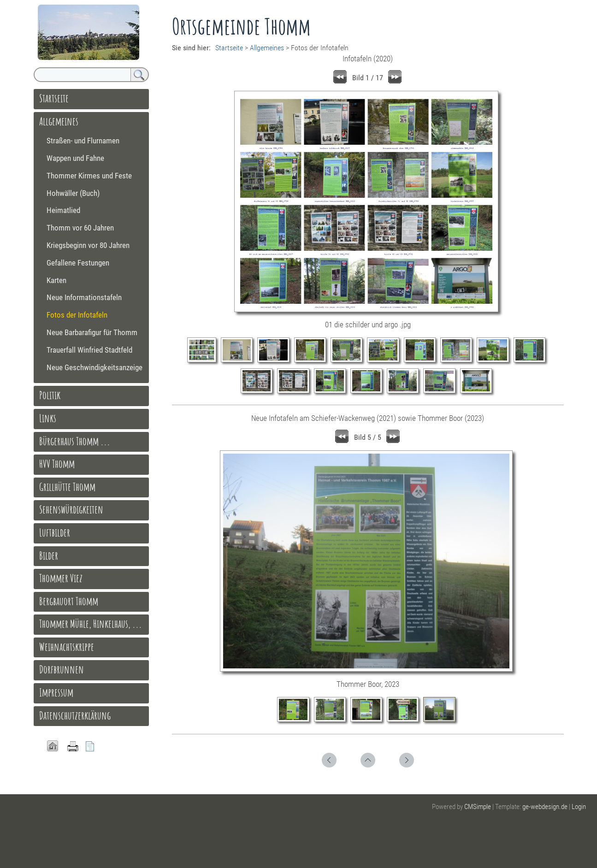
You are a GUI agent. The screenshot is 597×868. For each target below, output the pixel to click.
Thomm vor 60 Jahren (80, 228)
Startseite (229, 48)
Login (579, 807)
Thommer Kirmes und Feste (89, 176)
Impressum (56, 692)
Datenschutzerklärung (75, 715)
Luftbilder (55, 532)
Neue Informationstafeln (84, 297)
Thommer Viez (61, 578)
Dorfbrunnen (62, 669)
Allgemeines (267, 48)
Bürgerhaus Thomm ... (75, 441)
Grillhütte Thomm (67, 487)
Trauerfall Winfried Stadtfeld (89, 350)
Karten (56, 280)
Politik (50, 395)
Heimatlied (63, 210)
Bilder (49, 555)
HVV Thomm (57, 464)
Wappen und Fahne (75, 158)
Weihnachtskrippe (67, 647)
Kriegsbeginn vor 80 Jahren (88, 245)
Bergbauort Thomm (69, 601)
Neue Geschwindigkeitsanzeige (95, 367)
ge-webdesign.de (545, 807)
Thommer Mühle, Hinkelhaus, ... (91, 624)
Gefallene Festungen (78, 263)
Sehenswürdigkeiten (71, 509)
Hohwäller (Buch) (73, 193)
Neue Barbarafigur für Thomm (92, 332)
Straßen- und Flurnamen (83, 141)
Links (48, 418)
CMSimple (478, 807)
